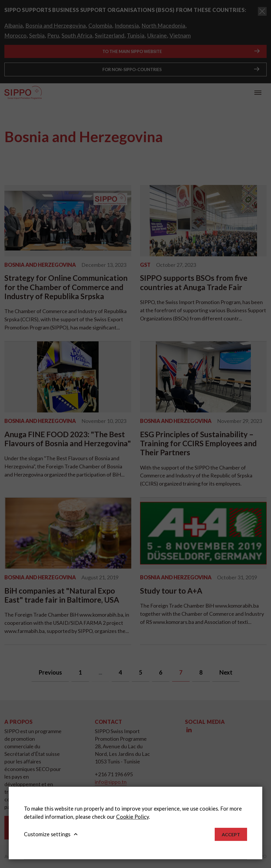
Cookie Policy (132, 817)
